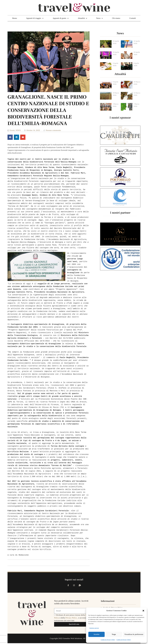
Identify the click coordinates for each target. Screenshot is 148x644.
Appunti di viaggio (35, 18)
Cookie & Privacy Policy (108, 640)
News (99, 18)
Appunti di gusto (61, 18)
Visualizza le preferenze (134, 634)
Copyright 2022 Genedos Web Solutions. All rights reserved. (74, 639)
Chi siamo (116, 18)
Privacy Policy (71, 619)
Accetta (96, 634)
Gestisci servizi (94, 628)
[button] (143, 611)
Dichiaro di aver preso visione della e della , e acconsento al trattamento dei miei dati (73, 619)
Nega (114, 634)
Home (15, 18)
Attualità (82, 18)
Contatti (133, 18)
